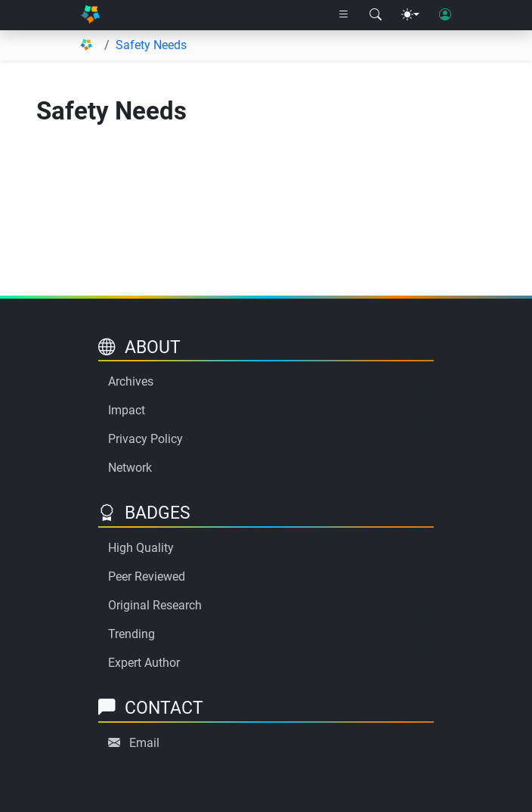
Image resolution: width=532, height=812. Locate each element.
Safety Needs (151, 45)
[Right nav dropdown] (344, 15)
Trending (131, 634)
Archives (131, 381)
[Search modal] (376, 15)
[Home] (90, 15)
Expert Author (144, 663)
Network (130, 468)
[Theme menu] (410, 15)
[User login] (445, 15)
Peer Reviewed (147, 576)
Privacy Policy (145, 439)
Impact (127, 410)
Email (144, 743)
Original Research (155, 605)
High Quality (141, 548)
